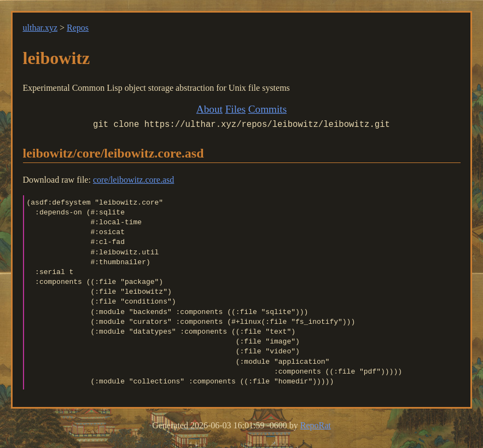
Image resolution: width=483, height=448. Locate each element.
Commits (267, 109)
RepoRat (316, 425)
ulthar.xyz (40, 28)
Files (235, 109)
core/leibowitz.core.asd (133, 180)
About (210, 109)
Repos (78, 28)
